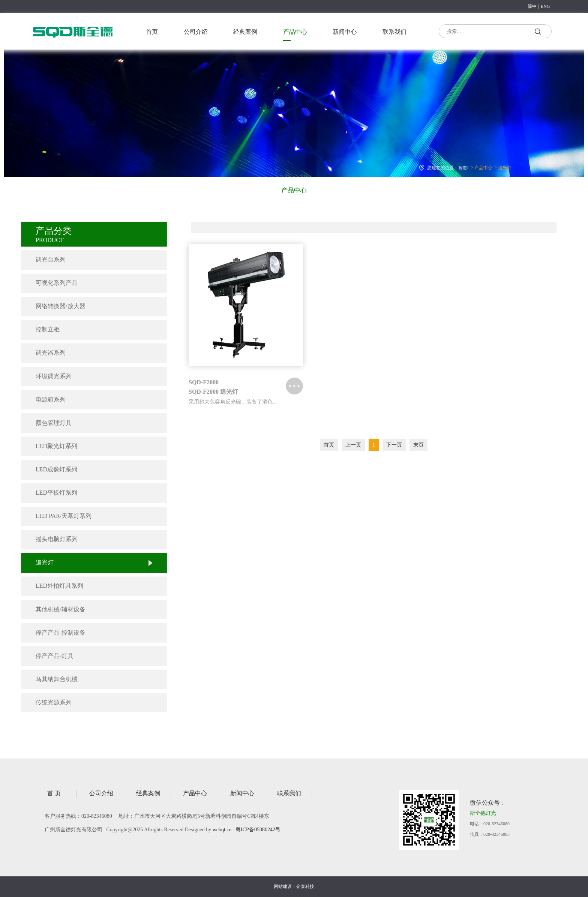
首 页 (54, 793)
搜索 (537, 33)
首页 (152, 32)
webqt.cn (222, 830)
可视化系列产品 (50, 283)
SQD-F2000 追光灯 (213, 392)
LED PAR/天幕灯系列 (57, 516)
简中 (532, 6)
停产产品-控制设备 (54, 633)
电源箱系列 (44, 400)
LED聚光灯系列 (50, 446)
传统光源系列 (47, 702)
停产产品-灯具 (48, 656)
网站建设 (283, 886)
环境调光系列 (47, 376)
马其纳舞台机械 (50, 679)
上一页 (353, 445)
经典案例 (245, 32)
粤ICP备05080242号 (258, 830)
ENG (545, 6)
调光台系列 (44, 260)
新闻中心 (345, 32)
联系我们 (394, 32)
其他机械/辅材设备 (54, 609)
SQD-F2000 (204, 382)
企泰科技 (305, 886)
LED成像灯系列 (50, 469)
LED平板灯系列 (50, 493)
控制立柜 (41, 329)
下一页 (394, 445)
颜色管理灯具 (47, 423)
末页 (418, 445)
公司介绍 (196, 32)
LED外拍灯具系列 (53, 586)
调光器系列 (44, 353)
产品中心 (295, 32)
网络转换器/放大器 (54, 306)
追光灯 (498, 166)
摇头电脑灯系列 (50, 539)
